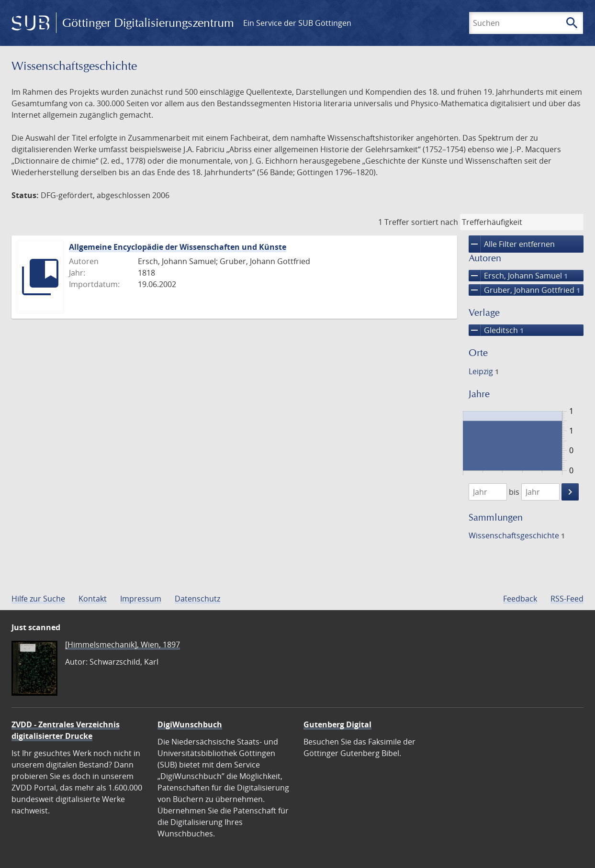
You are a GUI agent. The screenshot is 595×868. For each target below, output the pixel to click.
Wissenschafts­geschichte (517, 535)
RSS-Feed (567, 599)
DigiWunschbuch (190, 724)
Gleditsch (496, 330)
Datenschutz (197, 599)
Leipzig (484, 371)
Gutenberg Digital (337, 724)
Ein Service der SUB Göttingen (297, 23)
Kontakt (93, 599)
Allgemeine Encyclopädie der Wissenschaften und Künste (178, 247)
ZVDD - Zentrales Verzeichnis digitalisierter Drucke (66, 730)
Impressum (141, 599)
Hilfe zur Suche (38, 599)
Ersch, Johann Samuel (518, 276)
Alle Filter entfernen (512, 244)
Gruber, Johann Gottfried (524, 290)
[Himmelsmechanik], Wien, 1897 (123, 645)
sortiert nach (435, 222)
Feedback (520, 599)
